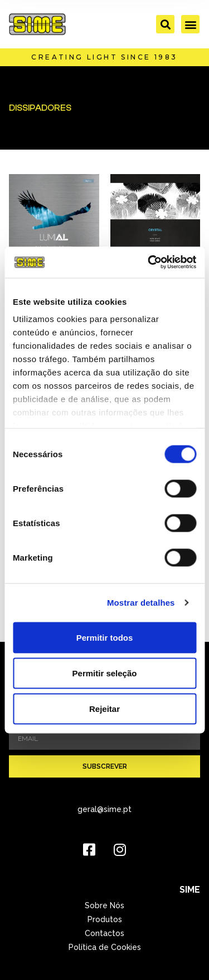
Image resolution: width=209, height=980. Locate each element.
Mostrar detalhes (141, 603)
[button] (165, 24)
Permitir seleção (105, 673)
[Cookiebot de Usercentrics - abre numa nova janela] (149, 263)
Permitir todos (105, 637)
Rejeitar (104, 708)
